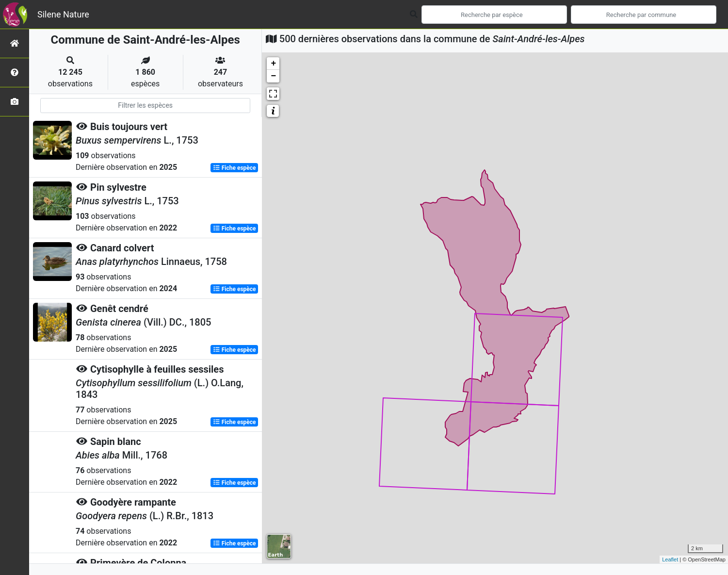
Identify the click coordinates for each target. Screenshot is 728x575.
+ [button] (273, 64)
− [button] (273, 76)
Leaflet (670, 559)
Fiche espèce (235, 168)
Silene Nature (63, 14)
